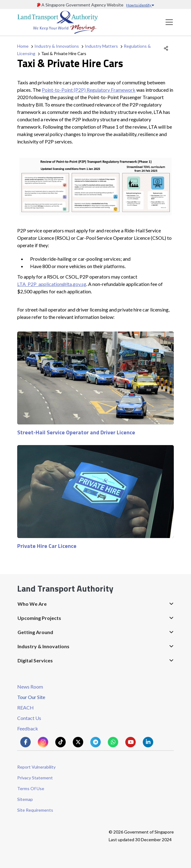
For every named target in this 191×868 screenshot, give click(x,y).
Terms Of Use (31, 788)
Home (23, 46)
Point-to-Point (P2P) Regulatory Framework (89, 90)
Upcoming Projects (39, 618)
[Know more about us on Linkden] (148, 742)
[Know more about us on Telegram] (95, 742)
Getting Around (35, 632)
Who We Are (32, 604)
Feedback (28, 728)
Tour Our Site (31, 697)
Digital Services (35, 660)
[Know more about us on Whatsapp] (113, 742)
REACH (25, 707)
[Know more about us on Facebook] (25, 742)
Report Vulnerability (36, 767)
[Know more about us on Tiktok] (60, 742)
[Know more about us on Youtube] (131, 742)
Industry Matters (101, 46)
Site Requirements (35, 810)
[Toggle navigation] (169, 22)
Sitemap (25, 799)
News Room (30, 687)
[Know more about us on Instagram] (43, 742)
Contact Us (29, 718)
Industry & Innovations (57, 46)
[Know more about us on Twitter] (78, 742)
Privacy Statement (35, 778)
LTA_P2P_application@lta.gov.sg (52, 284)
